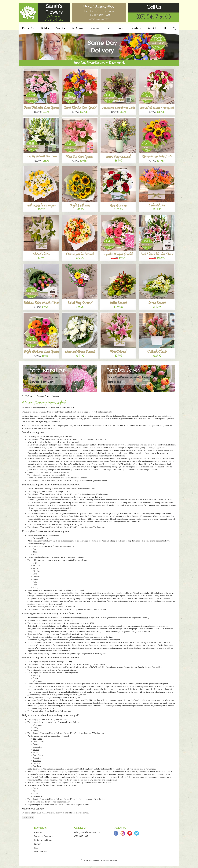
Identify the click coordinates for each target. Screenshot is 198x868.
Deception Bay (39, 741)
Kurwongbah (57, 396)
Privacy (37, 844)
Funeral (121, 28)
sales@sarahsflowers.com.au (87, 832)
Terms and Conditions (44, 836)
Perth (71, 516)
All (165, 28)
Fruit (109, 28)
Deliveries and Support (44, 840)
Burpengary (38, 747)
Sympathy (61, 28)
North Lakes (38, 755)
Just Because (78, 28)
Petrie (35, 752)
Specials (152, 28)
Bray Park (37, 766)
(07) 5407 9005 (154, 17)
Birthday (45, 28)
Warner (36, 750)
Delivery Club (40, 852)
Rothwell (37, 744)
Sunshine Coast (43, 396)
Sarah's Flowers (28, 396)
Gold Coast (92, 516)
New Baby (136, 28)
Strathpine (37, 761)
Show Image (28, 817)
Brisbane (64, 516)
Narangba (37, 758)
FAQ (36, 848)
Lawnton (36, 763)
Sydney (77, 516)
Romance (95, 28)
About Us (38, 832)
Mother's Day (28, 28)
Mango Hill (37, 739)
